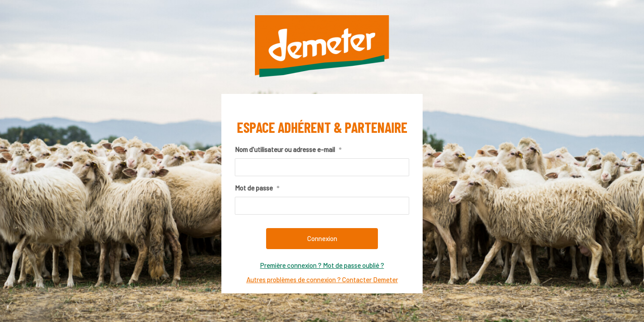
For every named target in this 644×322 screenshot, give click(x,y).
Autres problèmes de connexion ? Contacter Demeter (322, 280)
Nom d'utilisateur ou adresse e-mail (288, 150)
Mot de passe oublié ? (353, 265)
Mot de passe (257, 188)
